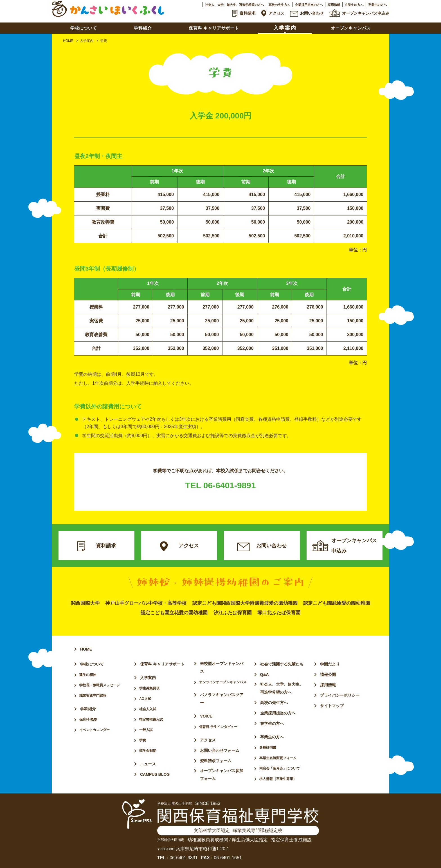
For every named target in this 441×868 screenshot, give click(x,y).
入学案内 (87, 41)
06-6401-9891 (184, 858)
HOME (68, 41)
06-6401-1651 (228, 858)
